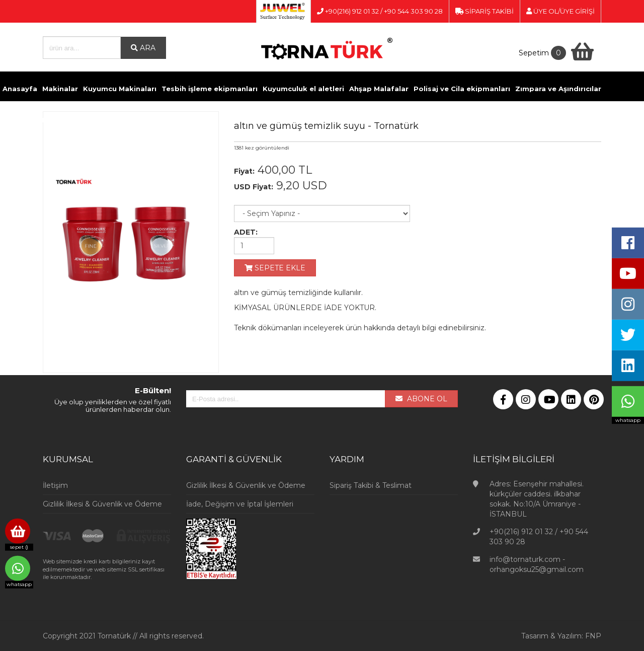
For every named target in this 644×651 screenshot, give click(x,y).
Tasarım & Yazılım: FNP (561, 636)
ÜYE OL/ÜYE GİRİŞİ (560, 11)
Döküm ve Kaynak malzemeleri (59, 120)
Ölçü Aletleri (276, 120)
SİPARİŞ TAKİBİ (485, 11)
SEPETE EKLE (275, 268)
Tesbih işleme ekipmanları (210, 89)
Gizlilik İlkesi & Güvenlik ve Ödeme (102, 504)
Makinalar (60, 89)
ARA (143, 48)
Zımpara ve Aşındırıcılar (558, 89)
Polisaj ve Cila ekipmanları (462, 89)
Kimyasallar (143, 120)
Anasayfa (20, 89)
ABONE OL (421, 399)
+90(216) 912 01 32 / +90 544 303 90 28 (380, 11)
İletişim (426, 120)
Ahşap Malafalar (379, 89)
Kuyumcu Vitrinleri (338, 120)
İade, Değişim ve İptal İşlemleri (240, 504)
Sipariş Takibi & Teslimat (371, 485)
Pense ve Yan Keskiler (209, 120)
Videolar (392, 120)
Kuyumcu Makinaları (120, 89)
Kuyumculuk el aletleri (303, 89)
